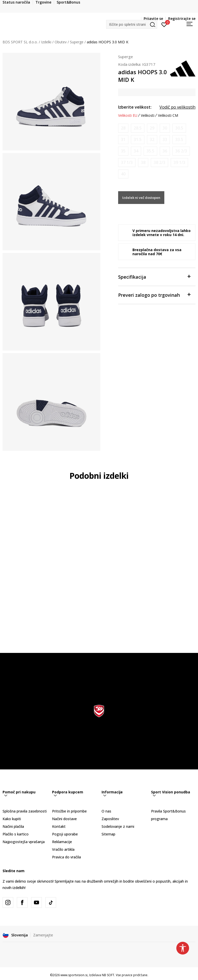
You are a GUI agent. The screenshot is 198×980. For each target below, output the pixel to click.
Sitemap (108, 834)
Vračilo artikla (63, 849)
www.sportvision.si (74, 975)
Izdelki (46, 42)
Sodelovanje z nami (118, 826)
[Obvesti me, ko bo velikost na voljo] (123, 128)
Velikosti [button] (148, 115)
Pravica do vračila (66, 857)
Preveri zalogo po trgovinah (154, 295)
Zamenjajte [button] (43, 935)
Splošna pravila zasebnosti (25, 811)
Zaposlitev (110, 819)
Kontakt (59, 826)
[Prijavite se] (164, 24)
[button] (132, 24)
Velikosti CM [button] (168, 115)
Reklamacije (62, 842)
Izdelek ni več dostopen (141, 198)
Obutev (61, 42)
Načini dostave (64, 819)
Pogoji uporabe (65, 834)
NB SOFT (108, 975)
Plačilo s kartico (16, 834)
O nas (106, 811)
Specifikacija (154, 276)
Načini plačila (13, 826)
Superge (77, 42)
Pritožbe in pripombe (69, 811)
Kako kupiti (12, 819)
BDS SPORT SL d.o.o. (20, 42)
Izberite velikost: (135, 107)
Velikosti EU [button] (128, 115)
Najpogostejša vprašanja (24, 842)
